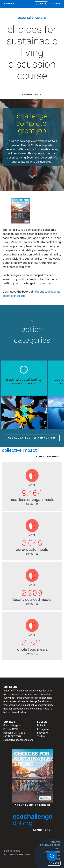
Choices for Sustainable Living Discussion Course (32, 53)
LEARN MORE (42, 830)
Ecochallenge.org (32, 17)
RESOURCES (30, 94)
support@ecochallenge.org (18, 740)
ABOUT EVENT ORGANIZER (33, 805)
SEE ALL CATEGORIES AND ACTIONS (32, 438)
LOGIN (56, 4)
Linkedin (42, 726)
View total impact (49, 457)
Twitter (41, 736)
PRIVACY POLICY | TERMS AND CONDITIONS (50, 847)
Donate (41, 4)
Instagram (43, 729)
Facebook (43, 733)
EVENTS (9, 4)
